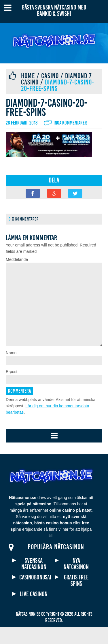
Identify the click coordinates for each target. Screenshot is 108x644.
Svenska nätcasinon (34, 581)
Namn (11, 370)
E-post (12, 389)
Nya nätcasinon (76, 581)
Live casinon (34, 611)
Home (28, 76)
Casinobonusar (34, 595)
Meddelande (17, 259)
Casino (50, 76)
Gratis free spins (76, 598)
